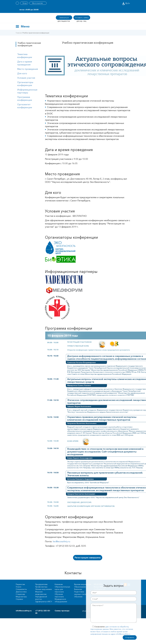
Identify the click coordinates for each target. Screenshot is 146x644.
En (129, 3)
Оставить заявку (82, 18)
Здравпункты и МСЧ (44, 602)
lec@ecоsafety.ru (62, 541)
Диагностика (21, 592)
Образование (80, 587)
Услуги (18, 587)
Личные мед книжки (43, 589)
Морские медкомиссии (41, 593)
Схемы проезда (62, 611)
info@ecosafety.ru (24, 611)
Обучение (78, 597)
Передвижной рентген (41, 598)
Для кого (22, 73)
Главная (19, 33)
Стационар (20, 594)
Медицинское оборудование (61, 600)
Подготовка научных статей (81, 593)
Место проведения (28, 69)
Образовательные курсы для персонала (62, 589)
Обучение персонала (59, 595)
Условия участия (26, 78)
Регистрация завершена (88, 558)
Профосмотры (41, 587)
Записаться (64, 18)
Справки (19, 599)
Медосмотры (21, 597)
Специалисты (21, 589)
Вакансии (78, 589)
